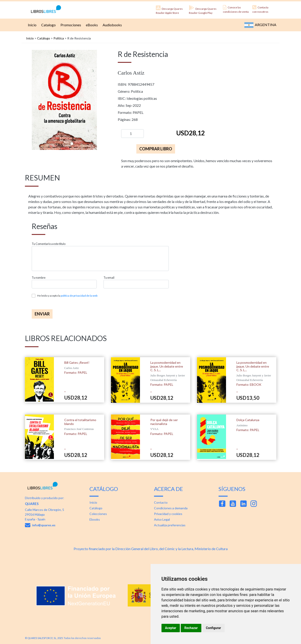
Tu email (109, 278)
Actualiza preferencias (170, 525)
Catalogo (48, 25)
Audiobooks (112, 25)
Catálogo (44, 38)
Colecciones (98, 514)
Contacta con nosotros (260, 9)
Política (59, 38)
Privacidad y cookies (168, 514)
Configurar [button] (213, 628)
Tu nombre (39, 278)
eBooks (91, 25)
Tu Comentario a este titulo (49, 244)
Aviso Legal (162, 519)
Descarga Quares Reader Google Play (203, 10)
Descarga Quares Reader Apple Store (169, 10)
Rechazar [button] (191, 628)
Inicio (32, 25)
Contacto (161, 502)
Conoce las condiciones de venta (236, 9)
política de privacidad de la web (79, 296)
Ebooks (95, 519)
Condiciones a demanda (171, 508)
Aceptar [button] (171, 628)
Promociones (70, 25)
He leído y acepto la (67, 296)
